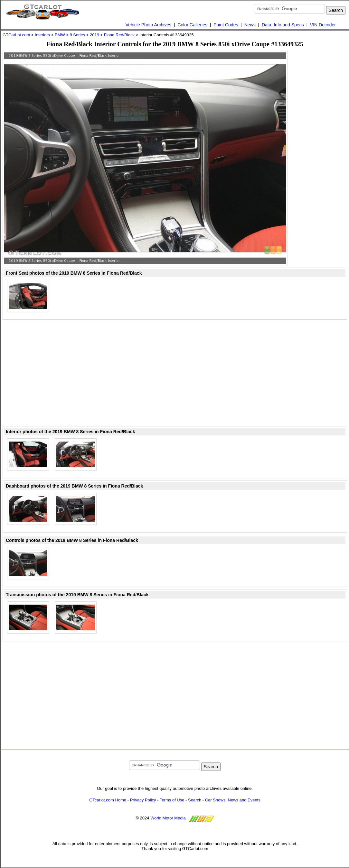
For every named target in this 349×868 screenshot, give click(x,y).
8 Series (77, 35)
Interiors (42, 35)
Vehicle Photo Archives (148, 25)
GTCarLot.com (16, 35)
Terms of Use (172, 800)
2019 (94, 35)
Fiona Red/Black (119, 35)
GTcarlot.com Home (108, 800)
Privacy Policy (143, 800)
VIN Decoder (323, 25)
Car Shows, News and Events (233, 800)
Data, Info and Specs (283, 25)
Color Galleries (192, 25)
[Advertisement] (321, 147)
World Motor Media (168, 818)
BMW (60, 35)
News (250, 25)
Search (195, 800)
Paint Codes (226, 25)
